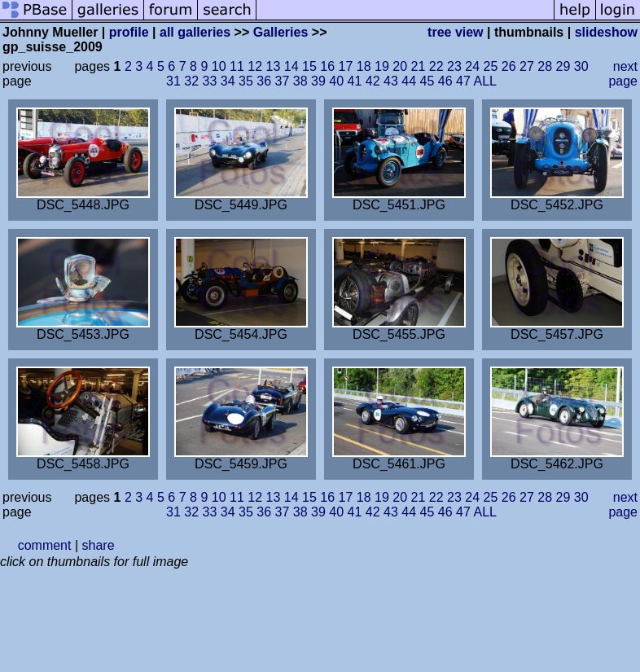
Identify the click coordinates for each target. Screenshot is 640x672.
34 (228, 81)
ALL (484, 81)
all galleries (195, 32)
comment (45, 545)
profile (129, 32)
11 (237, 66)
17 (346, 66)
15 (309, 66)
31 (173, 81)
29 (563, 66)
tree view (455, 32)
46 (445, 81)
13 (274, 66)
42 (373, 81)
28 (545, 66)
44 (409, 81)
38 (300, 81)
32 (191, 81)
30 (581, 66)
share (99, 545)
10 (219, 66)
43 (391, 81)
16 (327, 66)
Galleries (281, 32)
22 (436, 66)
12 (255, 66)
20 (400, 66)
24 (472, 66)
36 (264, 81)
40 (336, 81)
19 (382, 66)
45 (427, 81)
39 (318, 81)
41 (355, 81)
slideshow (606, 32)
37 (283, 81)
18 (364, 66)
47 (463, 81)
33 (210, 81)
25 (491, 66)
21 (419, 66)
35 (246, 81)
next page (623, 74)
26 (509, 66)
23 (454, 66)
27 (527, 66)
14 (292, 66)
